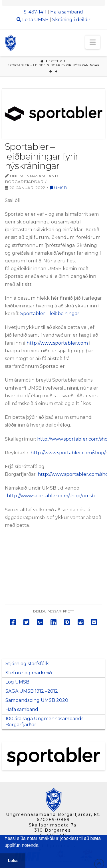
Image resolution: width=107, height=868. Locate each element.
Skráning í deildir (71, 20)
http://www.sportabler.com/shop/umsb (51, 496)
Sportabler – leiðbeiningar (50, 314)
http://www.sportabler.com (57, 343)
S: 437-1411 (35, 12)
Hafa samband (67, 12)
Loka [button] (13, 861)
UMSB (41, 20)
